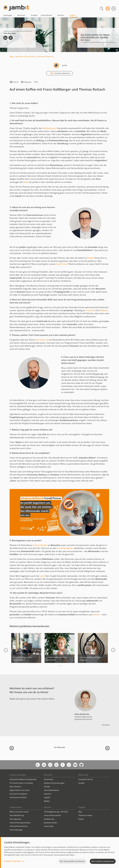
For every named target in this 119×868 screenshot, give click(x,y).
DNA (25, 182)
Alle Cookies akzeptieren (103, 861)
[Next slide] (113, 650)
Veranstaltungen (16, 830)
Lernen (96, 615)
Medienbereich (50, 128)
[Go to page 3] (60, 666)
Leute (42, 576)
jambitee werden (51, 823)
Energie (47, 787)
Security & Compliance (18, 794)
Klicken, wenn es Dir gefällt (35, 82)
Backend (103, 310)
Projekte (34, 15)
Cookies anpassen (13, 861)
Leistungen (9, 15)
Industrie (47, 794)
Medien (47, 801)
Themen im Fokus (85, 815)
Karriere (62, 15)
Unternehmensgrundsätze (20, 823)
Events (81, 819)
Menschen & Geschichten (25, 57)
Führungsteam (15, 819)
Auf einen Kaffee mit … (46, 57)
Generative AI (42, 340)
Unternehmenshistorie (19, 826)
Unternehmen (47, 15)
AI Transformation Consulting (21, 783)
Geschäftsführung (17, 815)
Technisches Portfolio (18, 797)
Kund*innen (62, 264)
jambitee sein (49, 819)
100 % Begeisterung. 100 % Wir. (56, 812)
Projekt (91, 258)
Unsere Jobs (49, 826)
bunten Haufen (40, 545)
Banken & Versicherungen (54, 783)
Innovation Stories (86, 779)
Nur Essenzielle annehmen (72, 861)
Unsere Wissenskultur (53, 815)
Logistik (47, 797)
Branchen (23, 15)
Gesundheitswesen (51, 790)
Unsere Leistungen (18, 775)
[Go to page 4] (62, 666)
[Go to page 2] (59, 666)
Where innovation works (19, 812)
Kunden (81, 783)
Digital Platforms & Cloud (19, 790)
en (114, 8)
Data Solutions (15, 787)
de (108, 8)
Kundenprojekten (65, 548)
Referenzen (83, 775)
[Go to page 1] (57, 666)
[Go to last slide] (6, 650)
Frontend (90, 310)
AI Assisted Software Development (23, 779)
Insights (74, 15)
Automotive (49, 779)
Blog (11, 57)
